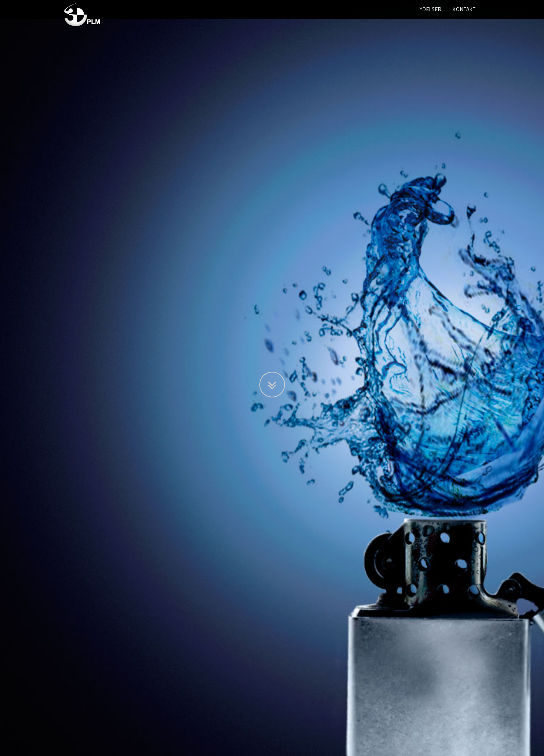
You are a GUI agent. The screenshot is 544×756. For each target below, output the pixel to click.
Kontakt (464, 16)
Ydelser (431, 16)
